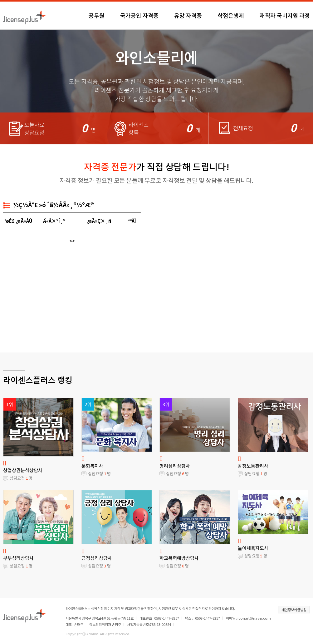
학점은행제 (231, 15)
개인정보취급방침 (294, 610)
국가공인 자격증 (139, 15)
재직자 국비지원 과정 (285, 15)
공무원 (97, 15)
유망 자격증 (188, 15)
